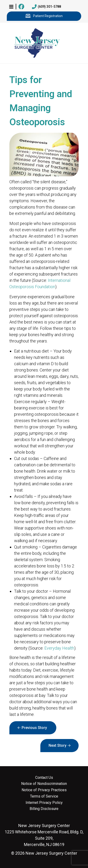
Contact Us (44, 778)
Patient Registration (44, 16)
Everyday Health (59, 648)
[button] (11, 7)
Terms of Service (44, 796)
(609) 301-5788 (46, 7)
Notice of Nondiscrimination (44, 784)
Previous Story (34, 728)
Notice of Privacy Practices (44, 790)
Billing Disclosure (44, 809)
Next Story (57, 745)
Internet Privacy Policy (44, 803)
